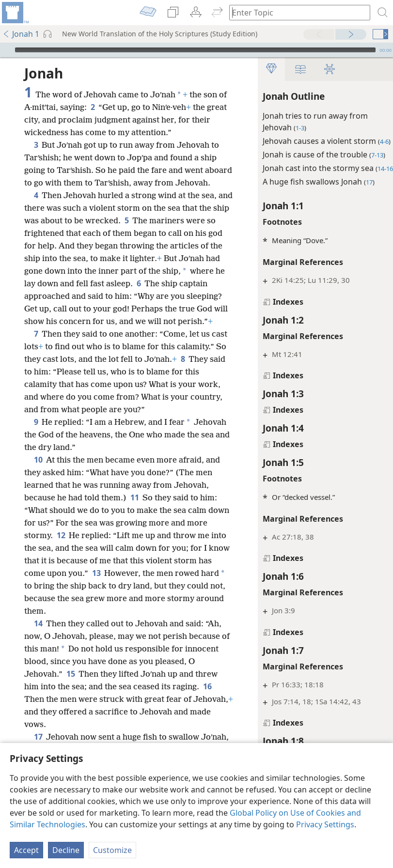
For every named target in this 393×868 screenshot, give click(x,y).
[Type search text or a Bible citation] (295, 12)
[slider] (195, 50)
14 (38, 661)
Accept (26, 850)
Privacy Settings (325, 824)
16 (30, 737)
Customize (112, 850)
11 (134, 535)
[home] (15, 13)
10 (38, 497)
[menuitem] (15, 13)
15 (79, 712)
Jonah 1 (21, 34)
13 (136, 611)
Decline (66, 850)
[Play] (6, 50)
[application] (196, 50)
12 (83, 573)
